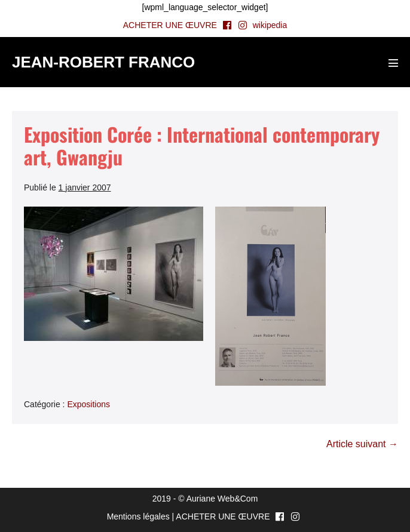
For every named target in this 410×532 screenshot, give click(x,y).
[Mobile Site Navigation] (393, 63)
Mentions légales (138, 516)
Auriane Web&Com (222, 499)
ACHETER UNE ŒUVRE (170, 25)
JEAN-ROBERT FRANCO (103, 62)
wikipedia (270, 25)
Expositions (88, 404)
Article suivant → (362, 444)
